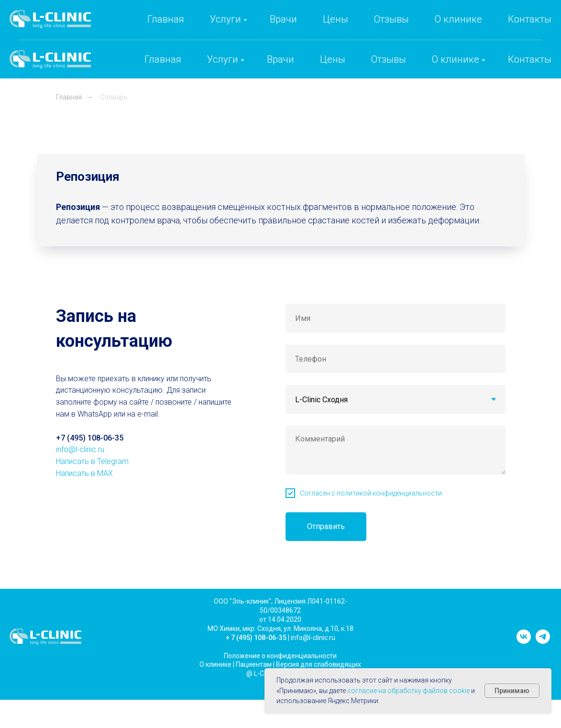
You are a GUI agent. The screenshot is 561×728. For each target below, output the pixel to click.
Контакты (530, 59)
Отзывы (389, 59)
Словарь (114, 97)
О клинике (456, 59)
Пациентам (254, 664)
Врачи (280, 59)
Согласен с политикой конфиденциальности (371, 493)
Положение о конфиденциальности (280, 656)
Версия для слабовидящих (319, 664)
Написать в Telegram (92, 461)
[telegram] (543, 641)
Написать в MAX (84, 473)
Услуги (223, 59)
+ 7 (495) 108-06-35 (256, 638)
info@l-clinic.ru (471, 27)
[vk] (524, 641)
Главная (163, 59)
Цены (333, 59)
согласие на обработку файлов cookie (408, 691)
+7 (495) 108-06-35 (385, 27)
